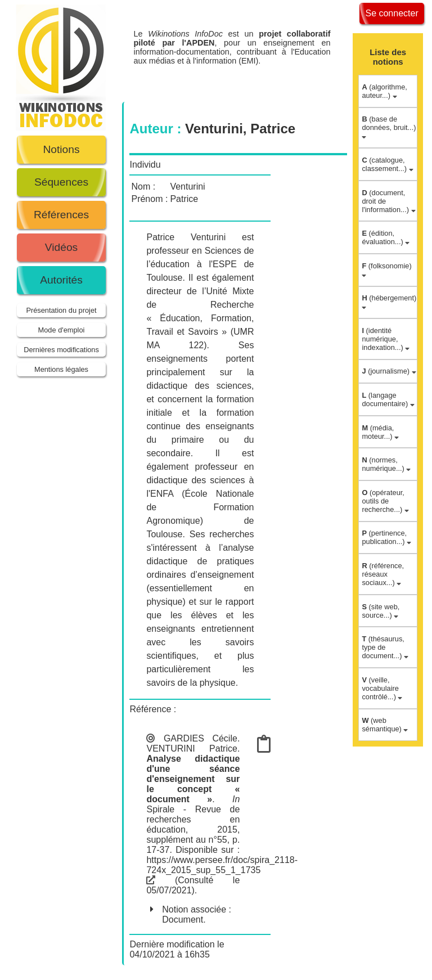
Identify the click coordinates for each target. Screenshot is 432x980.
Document (183, 920)
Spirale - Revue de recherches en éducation (193, 819)
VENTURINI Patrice (192, 749)
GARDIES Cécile (201, 738)
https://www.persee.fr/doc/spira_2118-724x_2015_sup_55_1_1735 (222, 870)
